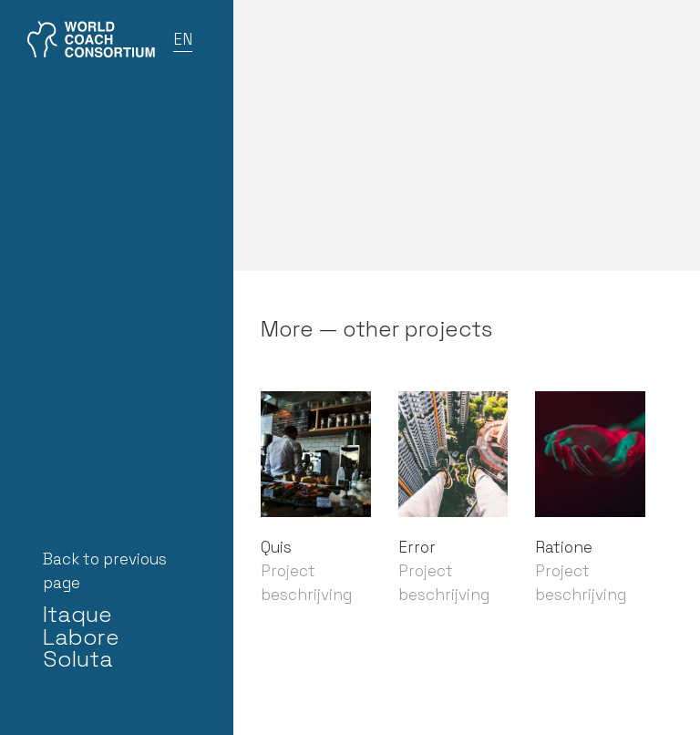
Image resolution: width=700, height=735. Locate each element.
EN (183, 39)
